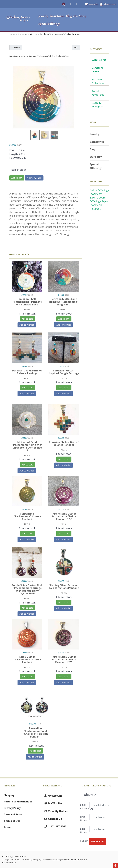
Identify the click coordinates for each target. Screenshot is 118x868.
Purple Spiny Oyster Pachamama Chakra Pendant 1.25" (64, 660)
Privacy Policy (12, 808)
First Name (84, 819)
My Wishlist (91, 4)
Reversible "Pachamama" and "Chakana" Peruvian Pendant (35, 732)
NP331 (27, 310)
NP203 (27, 667)
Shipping (9, 795)
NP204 (35, 742)
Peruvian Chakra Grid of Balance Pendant (64, 443)
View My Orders (55, 811)
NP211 (27, 524)
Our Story (96, 157)
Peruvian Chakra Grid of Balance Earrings (27, 372)
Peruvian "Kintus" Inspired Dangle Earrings (64, 372)
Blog (93, 149)
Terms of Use (12, 821)
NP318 (27, 378)
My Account (53, 796)
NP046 (64, 593)
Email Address (84, 807)
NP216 (64, 450)
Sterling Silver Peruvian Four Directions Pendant (64, 587)
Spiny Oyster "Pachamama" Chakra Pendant (27, 660)
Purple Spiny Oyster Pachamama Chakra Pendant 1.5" (64, 516)
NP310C (64, 310)
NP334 (27, 598)
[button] (103, 20)
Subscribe (84, 841)
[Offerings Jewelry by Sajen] (18, 20)
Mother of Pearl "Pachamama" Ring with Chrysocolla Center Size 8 (27, 446)
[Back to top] (115, 866)
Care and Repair (14, 814)
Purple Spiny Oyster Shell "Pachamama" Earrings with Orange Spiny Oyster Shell (27, 589)
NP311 (27, 455)
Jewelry (94, 134)
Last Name (84, 831)
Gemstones (97, 142)
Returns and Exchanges (18, 802)
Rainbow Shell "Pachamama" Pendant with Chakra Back (27, 302)
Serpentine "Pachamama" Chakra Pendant (27, 516)
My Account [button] (108, 4)
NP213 (64, 667)
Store (7, 827)
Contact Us (52, 819)
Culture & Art (99, 60)
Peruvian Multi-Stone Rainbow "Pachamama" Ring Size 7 (64, 302)
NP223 (64, 378)
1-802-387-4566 (55, 826)
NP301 (64, 524)
